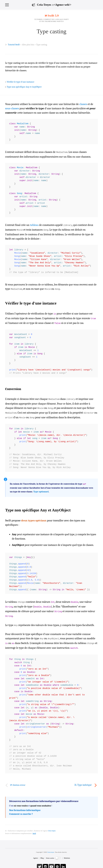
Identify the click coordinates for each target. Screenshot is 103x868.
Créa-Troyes (54, 5)
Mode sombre (50, 853)
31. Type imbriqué (83, 780)
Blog (42, 853)
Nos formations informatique (25, 805)
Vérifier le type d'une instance (20, 82)
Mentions (67, 853)
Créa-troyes (51, 847)
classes (83, 104)
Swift (34, 828)
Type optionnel (41, 488)
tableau (34, 225)
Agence (36, 853)
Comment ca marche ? (21, 809)
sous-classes (12, 108)
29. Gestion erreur (18, 780)
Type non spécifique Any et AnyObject (24, 87)
